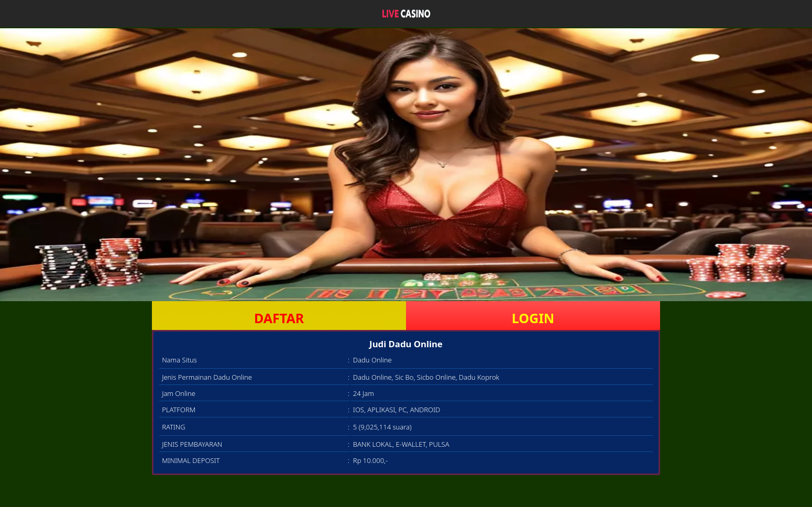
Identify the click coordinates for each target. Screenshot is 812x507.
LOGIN (533, 318)
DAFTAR (279, 318)
